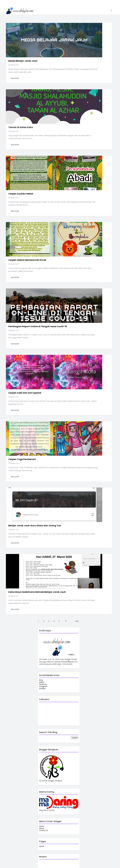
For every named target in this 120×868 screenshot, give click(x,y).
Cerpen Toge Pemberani (80, 261)
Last (77, 382)
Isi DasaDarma (58, 650)
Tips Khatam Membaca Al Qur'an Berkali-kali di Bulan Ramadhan (64, 702)
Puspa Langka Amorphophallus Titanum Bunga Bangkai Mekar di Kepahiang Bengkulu (63, 691)
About (41, 591)
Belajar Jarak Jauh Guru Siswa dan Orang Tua (86, 302)
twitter (42, 445)
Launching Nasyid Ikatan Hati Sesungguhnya (62, 710)
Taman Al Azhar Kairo (78, 58)
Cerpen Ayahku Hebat (78, 98)
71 (66, 382)
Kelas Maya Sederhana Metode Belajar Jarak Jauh (84, 343)
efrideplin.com (71, 21)
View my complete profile (21, 817)
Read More (73, 37)
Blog (41, 443)
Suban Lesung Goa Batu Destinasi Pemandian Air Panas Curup (63, 721)
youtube (42, 451)
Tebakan (55, 660)
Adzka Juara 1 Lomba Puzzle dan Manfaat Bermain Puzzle (65, 671)
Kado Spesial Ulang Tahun (63, 739)
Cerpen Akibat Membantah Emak (85, 139)
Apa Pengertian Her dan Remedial (62, 730)
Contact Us (44, 593)
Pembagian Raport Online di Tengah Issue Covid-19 (87, 181)
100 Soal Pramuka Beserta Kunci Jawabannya (54, 681)
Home (42, 589)
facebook (43, 447)
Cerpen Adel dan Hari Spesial (82, 220)
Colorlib (70, 864)
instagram (43, 449)
